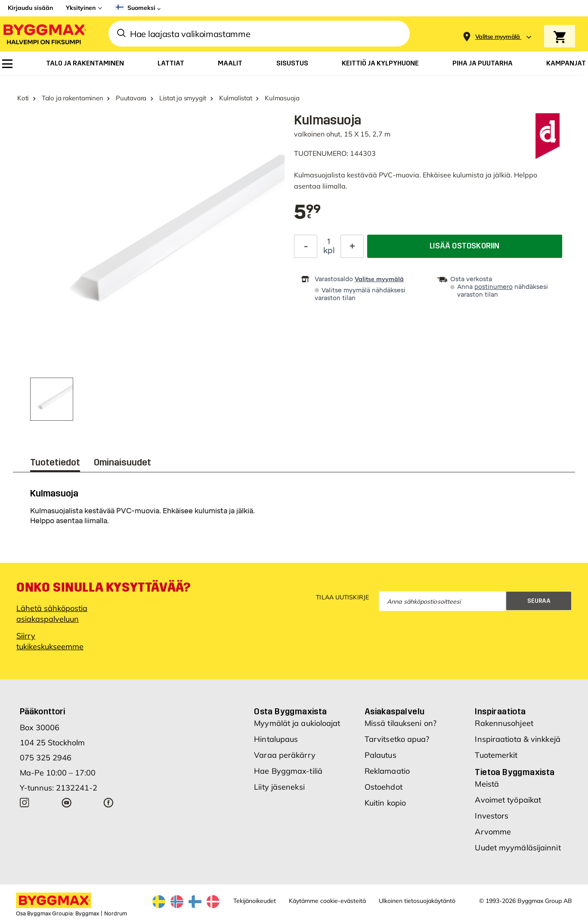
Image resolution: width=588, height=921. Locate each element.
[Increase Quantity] (352, 246)
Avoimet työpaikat (508, 800)
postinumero (494, 287)
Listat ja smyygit (183, 98)
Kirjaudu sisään (30, 8)
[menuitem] (7, 64)
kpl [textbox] (329, 251)
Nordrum (116, 914)
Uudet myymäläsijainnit (518, 848)
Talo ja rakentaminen (73, 98)
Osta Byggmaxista (290, 711)
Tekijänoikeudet (255, 901)
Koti (23, 98)
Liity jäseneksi (279, 787)
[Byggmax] (44, 34)
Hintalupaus (276, 739)
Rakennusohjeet (504, 723)
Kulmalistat (236, 98)
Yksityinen (81, 8)
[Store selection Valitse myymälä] (498, 37)
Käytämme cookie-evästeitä (327, 901)
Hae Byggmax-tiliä (288, 771)
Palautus (381, 755)
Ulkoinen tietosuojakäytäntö (417, 901)
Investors (492, 816)
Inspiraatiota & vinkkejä (517, 739)
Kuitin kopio (385, 803)
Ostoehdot (384, 787)
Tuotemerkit (496, 755)
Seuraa (539, 601)
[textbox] (308, 213)
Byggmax (87, 914)
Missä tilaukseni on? (401, 723)
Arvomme (493, 832)
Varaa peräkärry (285, 755)
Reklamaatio (387, 771)
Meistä (487, 784)
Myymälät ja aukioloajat (297, 723)
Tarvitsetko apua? (397, 739)
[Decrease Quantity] (306, 246)
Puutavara (131, 98)
